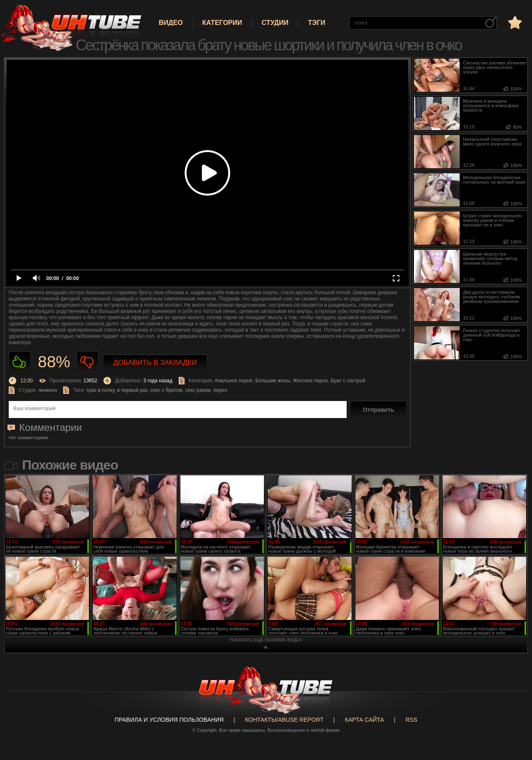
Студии (275, 23)
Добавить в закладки (155, 363)
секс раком (198, 390)
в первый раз (132, 390)
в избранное (514, 22)
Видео (171, 23)
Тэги (317, 23)
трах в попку (100, 390)
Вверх (513, 715)
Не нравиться (87, 362)
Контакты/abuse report (284, 720)
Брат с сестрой (348, 381)
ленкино (48, 390)
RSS (411, 720)
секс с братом (166, 390)
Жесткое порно (310, 381)
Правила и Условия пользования (169, 720)
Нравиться (20, 362)
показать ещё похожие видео (266, 640)
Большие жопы (273, 381)
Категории (222, 23)
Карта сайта (365, 720)
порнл (220, 390)
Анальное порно (233, 381)
